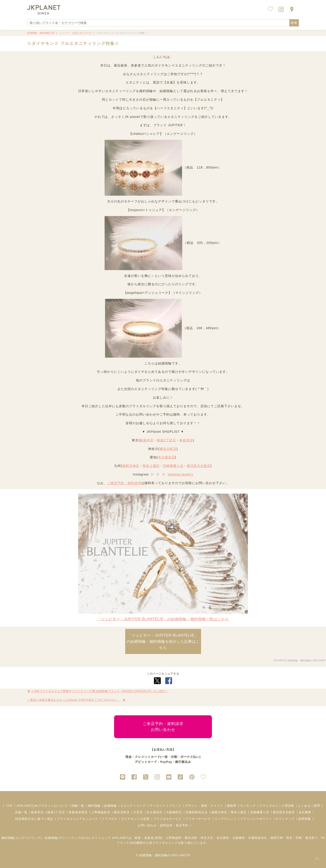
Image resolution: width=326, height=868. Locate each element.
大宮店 (138, 812)
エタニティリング (133, 806)
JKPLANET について (241, 12)
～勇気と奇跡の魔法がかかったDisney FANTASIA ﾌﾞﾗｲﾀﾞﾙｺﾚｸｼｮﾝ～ (74, 700)
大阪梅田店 (174, 812)
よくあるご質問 (309, 806)
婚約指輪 (94, 806)
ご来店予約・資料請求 (124, 483)
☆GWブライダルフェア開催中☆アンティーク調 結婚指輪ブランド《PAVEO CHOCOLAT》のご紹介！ (100, 691)
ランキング (248, 806)
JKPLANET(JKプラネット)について (42, 806)
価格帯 (232, 806)
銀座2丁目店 (166, 440)
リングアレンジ (225, 819)
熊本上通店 (151, 466)
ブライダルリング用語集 (277, 806)
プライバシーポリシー (256, 819)
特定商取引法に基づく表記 (34, 819)
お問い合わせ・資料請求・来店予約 (163, 825)
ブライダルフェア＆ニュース (77, 819)
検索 (294, 23)
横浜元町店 (168, 449)
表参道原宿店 (78, 812)
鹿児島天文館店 (199, 466)
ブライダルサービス (168, 819)
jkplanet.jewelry (181, 474)
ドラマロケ (110, 819)
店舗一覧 (256, 6)
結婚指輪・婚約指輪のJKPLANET (307, 660)
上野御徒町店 (101, 812)
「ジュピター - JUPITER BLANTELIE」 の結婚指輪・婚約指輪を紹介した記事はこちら (163, 641)
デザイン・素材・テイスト (204, 806)
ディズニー (157, 806)
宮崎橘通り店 (173, 466)
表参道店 (186, 440)
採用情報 (304, 819)
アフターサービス (198, 819)
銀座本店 (147, 440)
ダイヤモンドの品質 (135, 819)
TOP (9, 806)
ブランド (175, 806)
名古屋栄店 (167, 457)
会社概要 (305, 812)
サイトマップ (285, 819)
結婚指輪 (110, 806)
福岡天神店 (131, 466)
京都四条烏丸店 (197, 812)
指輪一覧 (78, 806)
